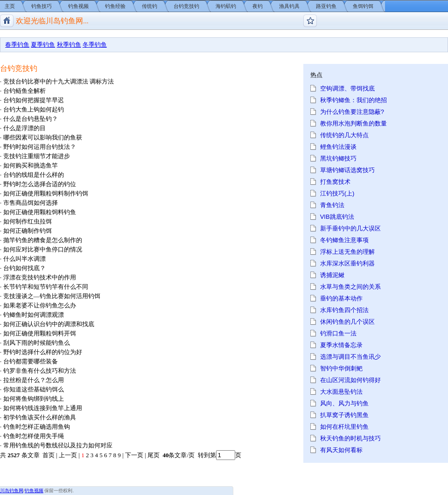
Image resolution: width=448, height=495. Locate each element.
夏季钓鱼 (43, 45)
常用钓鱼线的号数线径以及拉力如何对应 (58, 445)
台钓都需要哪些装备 (31, 361)
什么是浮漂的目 (24, 128)
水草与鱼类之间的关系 (350, 287)
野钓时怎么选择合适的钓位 (40, 184)
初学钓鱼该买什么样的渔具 (40, 417)
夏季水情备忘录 (341, 345)
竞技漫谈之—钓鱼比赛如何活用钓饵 (52, 296)
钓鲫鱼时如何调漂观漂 (34, 315)
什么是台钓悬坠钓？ (31, 119)
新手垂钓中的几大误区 (350, 228)
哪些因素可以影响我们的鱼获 (43, 137)
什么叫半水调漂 (24, 259)
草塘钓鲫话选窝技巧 (347, 170)
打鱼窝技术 (335, 182)
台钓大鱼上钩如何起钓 (34, 109)
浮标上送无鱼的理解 (347, 252)
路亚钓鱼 (326, 6)
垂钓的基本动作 (341, 298)
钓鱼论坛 (310, 21)
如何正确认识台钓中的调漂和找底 (49, 324)
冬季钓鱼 (95, 45)
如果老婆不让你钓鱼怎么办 (40, 305)
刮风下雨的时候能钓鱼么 (37, 343)
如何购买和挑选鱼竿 (31, 165)
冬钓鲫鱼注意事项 (344, 240)
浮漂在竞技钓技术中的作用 (40, 277)
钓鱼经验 (115, 6)
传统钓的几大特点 (344, 135)
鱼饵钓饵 (363, 6)
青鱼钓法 (332, 205)
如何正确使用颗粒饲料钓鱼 (40, 212)
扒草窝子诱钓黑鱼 (344, 415)
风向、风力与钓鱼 (344, 403)
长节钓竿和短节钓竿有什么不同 (46, 287)
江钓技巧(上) (337, 193)
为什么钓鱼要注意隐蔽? (352, 112)
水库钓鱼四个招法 (344, 310)
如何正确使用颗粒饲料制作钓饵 (46, 193)
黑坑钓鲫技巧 (338, 158)
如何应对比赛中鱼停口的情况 (43, 249)
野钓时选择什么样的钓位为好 (43, 352)
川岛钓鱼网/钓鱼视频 (7, 21)
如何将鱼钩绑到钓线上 (34, 399)
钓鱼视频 (78, 6)
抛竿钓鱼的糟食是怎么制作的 (43, 240)
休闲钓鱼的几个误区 (347, 322)
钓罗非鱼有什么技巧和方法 (40, 371)
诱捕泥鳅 (332, 275)
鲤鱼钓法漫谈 (338, 147)
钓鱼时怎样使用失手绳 (34, 436)
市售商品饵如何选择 (31, 203)
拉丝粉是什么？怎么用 (34, 380)
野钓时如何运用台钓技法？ (40, 147)
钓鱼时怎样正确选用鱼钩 (37, 427)
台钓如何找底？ (24, 268)
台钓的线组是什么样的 (34, 175)
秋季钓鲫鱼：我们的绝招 (353, 100)
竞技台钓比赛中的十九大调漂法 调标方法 (59, 81)
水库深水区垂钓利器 (347, 263)
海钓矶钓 (226, 6)
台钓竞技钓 (186, 6)
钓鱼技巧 (42, 6)
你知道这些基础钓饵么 (34, 389)
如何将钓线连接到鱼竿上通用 (43, 408)
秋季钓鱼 (69, 45)
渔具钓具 (289, 6)
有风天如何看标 (341, 450)
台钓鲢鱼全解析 (24, 91)
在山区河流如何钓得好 (350, 380)
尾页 (154, 455)
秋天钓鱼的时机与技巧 (350, 438)
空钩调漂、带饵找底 (347, 88)
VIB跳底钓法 (337, 217)
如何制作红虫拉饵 (28, 221)
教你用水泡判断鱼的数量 (353, 123)
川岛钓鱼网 (12, 491)
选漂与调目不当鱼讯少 (350, 357)
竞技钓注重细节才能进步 (37, 156)
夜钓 (258, 6)
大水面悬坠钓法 (341, 392)
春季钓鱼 (17, 45)
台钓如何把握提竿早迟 (34, 100)
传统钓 (150, 6)
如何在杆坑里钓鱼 (344, 427)
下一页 (134, 455)
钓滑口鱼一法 (338, 333)
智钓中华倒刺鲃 (341, 368)
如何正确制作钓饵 (28, 231)
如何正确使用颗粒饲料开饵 (40, 333)
